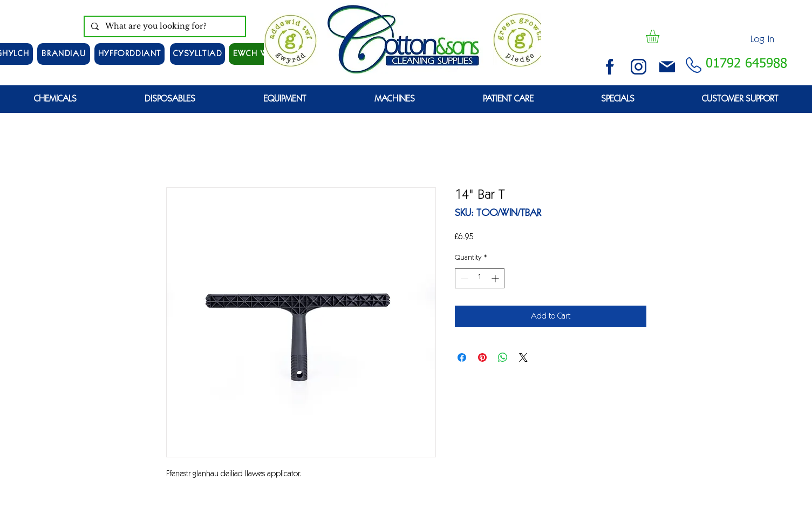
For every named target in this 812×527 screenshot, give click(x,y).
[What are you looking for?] (164, 26)
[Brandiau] (64, 54)
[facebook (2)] (610, 67)
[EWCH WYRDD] (261, 54)
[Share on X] (523, 357)
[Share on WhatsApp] (503, 357)
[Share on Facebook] (462, 357)
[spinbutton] (480, 278)
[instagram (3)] (639, 67)
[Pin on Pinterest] (482, 357)
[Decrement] (463, 278)
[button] (660, 36)
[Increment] (496, 278)
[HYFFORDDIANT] (129, 54)
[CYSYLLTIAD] (197, 54)
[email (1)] (667, 67)
